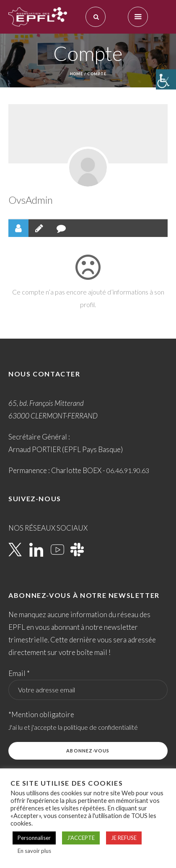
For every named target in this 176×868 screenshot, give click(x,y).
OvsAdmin (31, 200)
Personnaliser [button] (34, 838)
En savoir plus (34, 851)
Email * (19, 673)
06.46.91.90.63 (128, 470)
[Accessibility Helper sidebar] (166, 79)
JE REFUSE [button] (124, 838)
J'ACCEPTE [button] (81, 838)
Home (77, 74)
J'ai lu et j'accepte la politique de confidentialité (73, 727)
